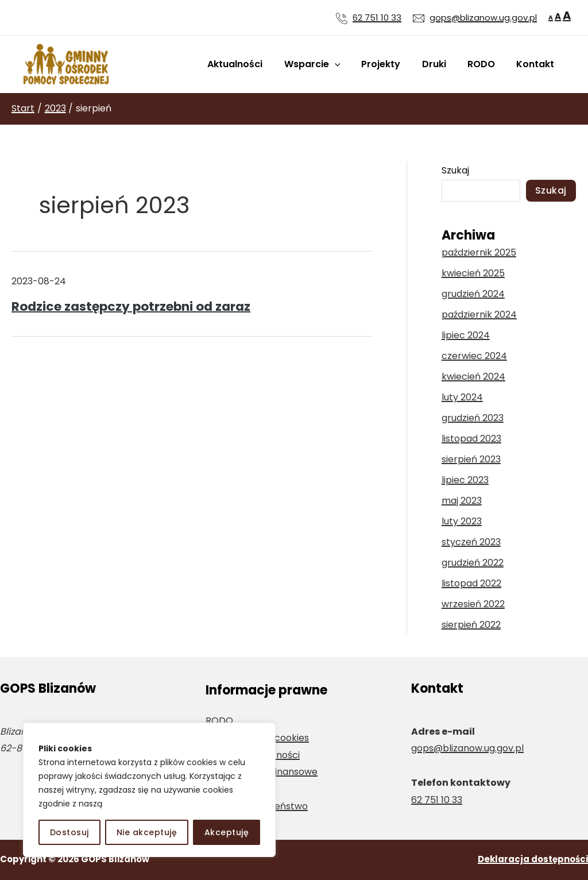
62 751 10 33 (377, 18)
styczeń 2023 (471, 542)
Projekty (392, 64)
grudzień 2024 (473, 294)
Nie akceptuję (147, 832)
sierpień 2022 (471, 625)
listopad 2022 (471, 583)
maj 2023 (462, 501)
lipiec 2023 (465, 480)
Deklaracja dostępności (533, 859)
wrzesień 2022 (473, 604)
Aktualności (252, 64)
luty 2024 (462, 397)
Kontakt (537, 64)
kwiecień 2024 (473, 377)
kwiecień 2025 (473, 273)
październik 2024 (479, 314)
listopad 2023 (471, 439)
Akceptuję (227, 832)
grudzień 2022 (473, 563)
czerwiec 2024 (474, 356)
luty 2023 (462, 521)
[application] (348, 64)
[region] (149, 790)
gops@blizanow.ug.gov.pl (467, 748)
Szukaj (455, 170)
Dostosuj (69, 832)
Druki (442, 64)
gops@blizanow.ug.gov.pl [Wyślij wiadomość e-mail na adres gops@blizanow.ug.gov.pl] (483, 18)
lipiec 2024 (466, 335)
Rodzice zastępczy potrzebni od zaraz (131, 306)
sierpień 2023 (471, 459)
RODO (486, 64)
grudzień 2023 (473, 418)
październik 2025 (479, 252)
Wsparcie (326, 64)
